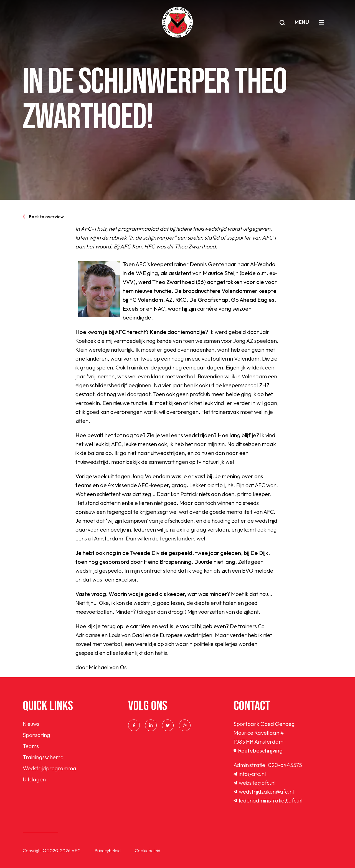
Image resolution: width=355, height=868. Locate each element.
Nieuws (31, 724)
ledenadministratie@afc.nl (268, 800)
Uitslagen (34, 779)
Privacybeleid (108, 851)
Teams (31, 746)
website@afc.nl (255, 783)
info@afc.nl (250, 774)
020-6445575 (285, 765)
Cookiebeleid (148, 851)
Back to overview (43, 217)
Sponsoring (36, 735)
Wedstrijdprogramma (50, 768)
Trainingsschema (43, 757)
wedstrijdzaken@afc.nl (264, 792)
